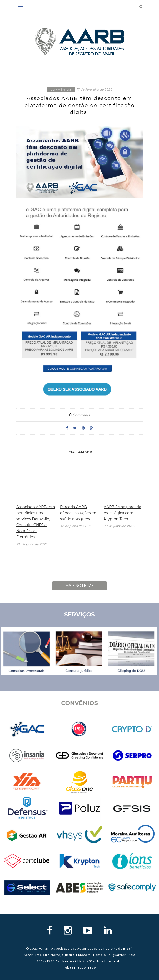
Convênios (61, 90)
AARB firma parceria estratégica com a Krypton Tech (122, 513)
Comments (79, 415)
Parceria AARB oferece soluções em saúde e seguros (79, 513)
